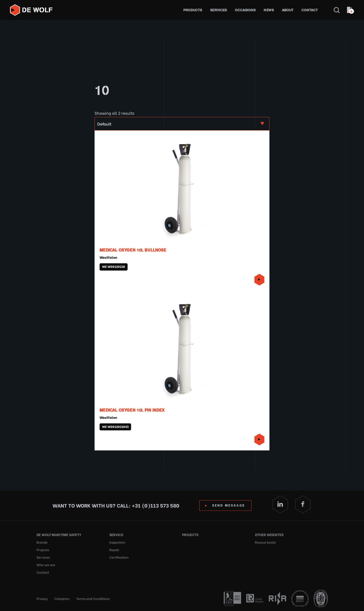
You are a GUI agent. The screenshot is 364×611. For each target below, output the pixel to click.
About (288, 10)
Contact (310, 10)
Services (219, 10)
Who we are (46, 565)
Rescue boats (265, 542)
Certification (119, 557)
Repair (114, 549)
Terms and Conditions (93, 598)
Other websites (269, 534)
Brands (42, 542)
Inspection (117, 542)
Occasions (245, 10)
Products (193, 10)
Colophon (62, 598)
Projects (43, 549)
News (269, 10)
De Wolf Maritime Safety (59, 534)
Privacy (42, 598)
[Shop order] (182, 124)
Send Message (229, 505)
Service (116, 534)
